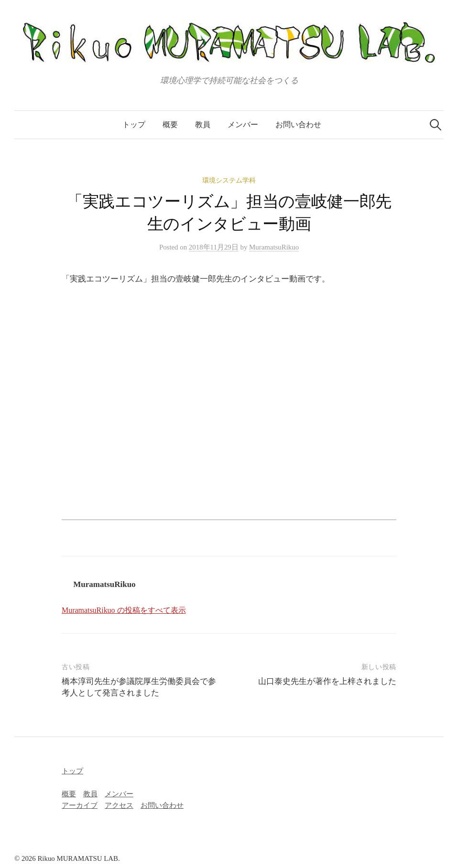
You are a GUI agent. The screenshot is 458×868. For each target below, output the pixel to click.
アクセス (119, 805)
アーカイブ (80, 805)
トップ (134, 125)
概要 (170, 125)
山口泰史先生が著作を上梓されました (327, 681)
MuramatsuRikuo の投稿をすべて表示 (124, 610)
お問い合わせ (298, 125)
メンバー (243, 125)
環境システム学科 (229, 180)
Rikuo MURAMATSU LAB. (78, 858)
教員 (203, 125)
